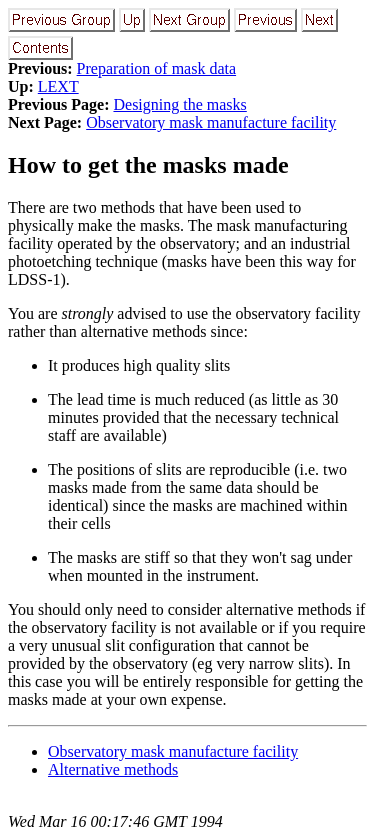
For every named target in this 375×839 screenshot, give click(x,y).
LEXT (58, 86)
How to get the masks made (148, 165)
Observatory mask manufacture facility (211, 122)
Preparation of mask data (157, 68)
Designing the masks (179, 104)
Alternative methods (113, 769)
